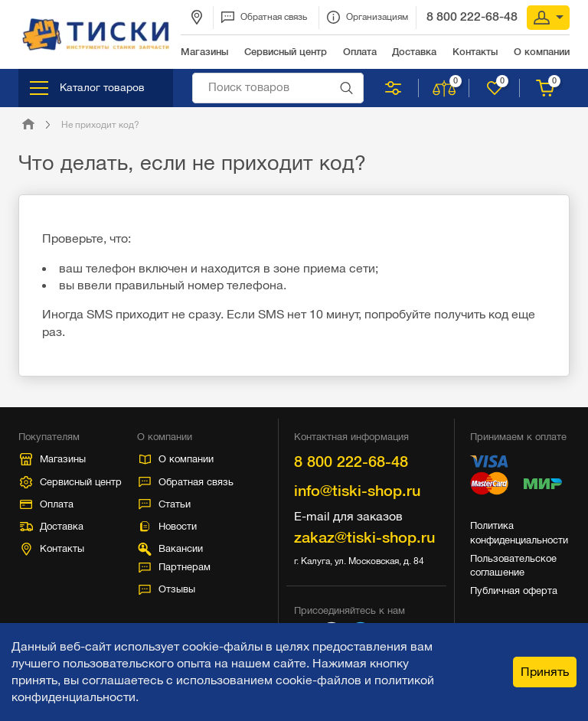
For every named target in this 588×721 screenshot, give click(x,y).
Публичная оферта (514, 591)
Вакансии (170, 549)
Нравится (496, 88)
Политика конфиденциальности (519, 532)
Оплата (47, 504)
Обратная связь (264, 17)
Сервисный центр (71, 482)
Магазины (53, 459)
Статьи (165, 504)
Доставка (52, 526)
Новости (168, 526)
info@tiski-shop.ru (357, 491)
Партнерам (175, 567)
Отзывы (167, 589)
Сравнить (445, 88)
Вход (549, 18)
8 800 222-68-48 (472, 16)
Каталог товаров (87, 88)
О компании (177, 459)
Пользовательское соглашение (513, 565)
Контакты (53, 549)
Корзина (546, 88)
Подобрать (393, 88)
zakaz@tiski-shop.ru (364, 537)
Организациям (367, 17)
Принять (545, 672)
